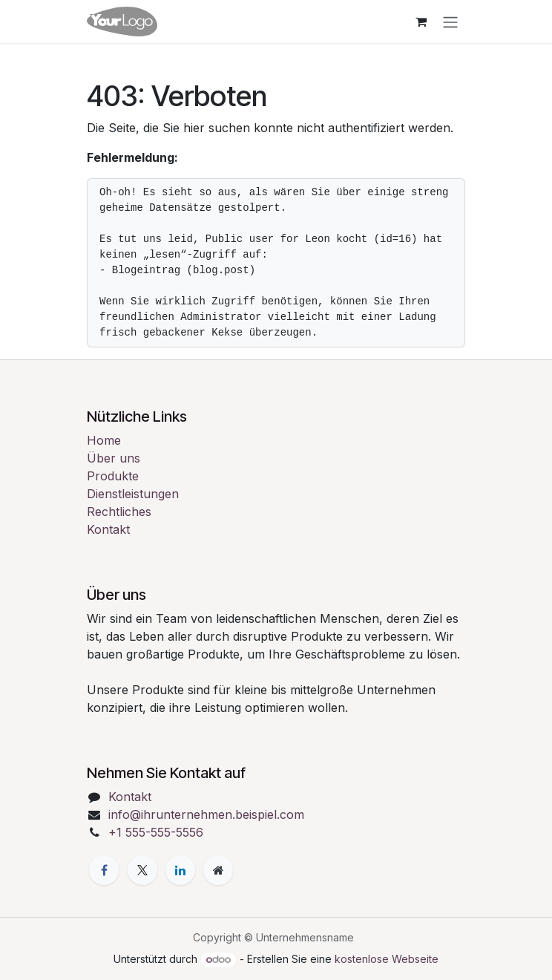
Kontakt (108, 529)
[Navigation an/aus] (450, 22)
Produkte (113, 476)
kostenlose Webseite (387, 959)
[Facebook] (104, 870)
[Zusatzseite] (218, 870)
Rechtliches (119, 512)
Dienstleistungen (133, 494)
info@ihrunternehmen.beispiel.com (206, 814)
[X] (142, 870)
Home (104, 440)
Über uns (114, 458)
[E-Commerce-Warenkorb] (421, 22)
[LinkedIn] (180, 870)
